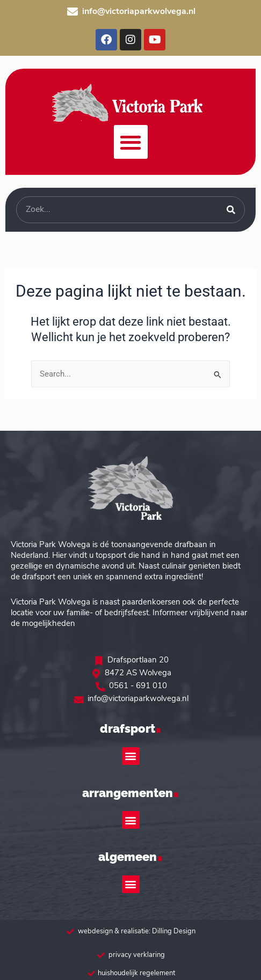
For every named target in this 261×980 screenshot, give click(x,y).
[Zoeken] (231, 210)
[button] (131, 142)
